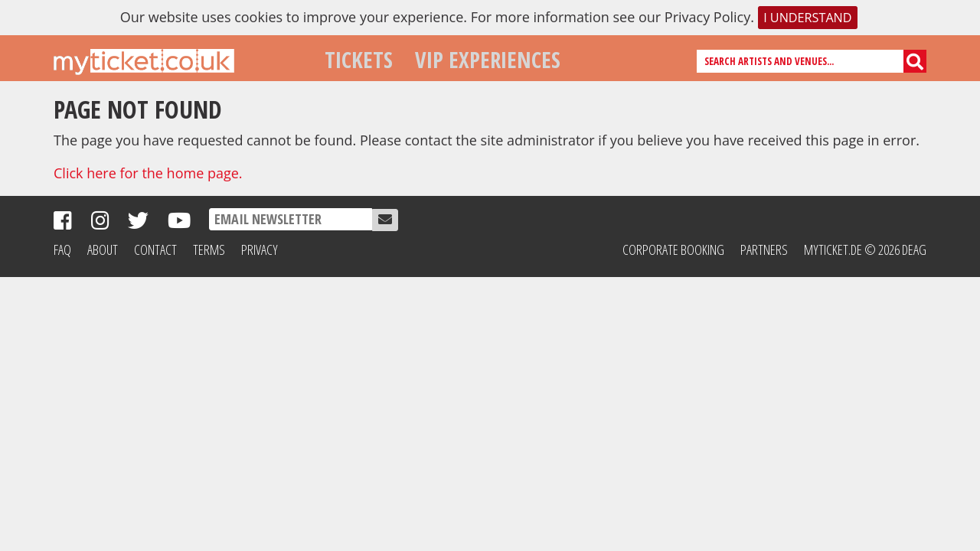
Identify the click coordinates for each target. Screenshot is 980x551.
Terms (209, 249)
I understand (807, 18)
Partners (764, 249)
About (103, 249)
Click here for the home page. (148, 173)
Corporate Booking (673, 249)
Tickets (359, 59)
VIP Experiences (488, 59)
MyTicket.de (833, 249)
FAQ (62, 249)
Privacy (260, 249)
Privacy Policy (707, 17)
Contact (155, 249)
